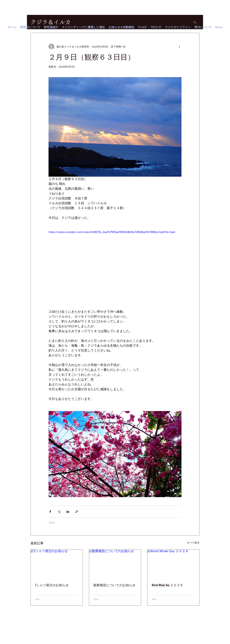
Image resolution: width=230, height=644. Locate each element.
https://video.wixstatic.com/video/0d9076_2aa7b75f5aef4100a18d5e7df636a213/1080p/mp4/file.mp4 (112, 232)
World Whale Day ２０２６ (167, 585)
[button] (195, 22)
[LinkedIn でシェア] (68, 512)
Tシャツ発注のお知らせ (52, 585)
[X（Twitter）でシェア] (59, 512)
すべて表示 (193, 543)
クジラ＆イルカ (51, 22)
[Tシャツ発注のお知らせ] (57, 564)
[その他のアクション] (179, 47)
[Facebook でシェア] (50, 512)
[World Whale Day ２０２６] (173, 564)
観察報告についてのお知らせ (114, 585)
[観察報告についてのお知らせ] (115, 564)
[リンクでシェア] (77, 512)
